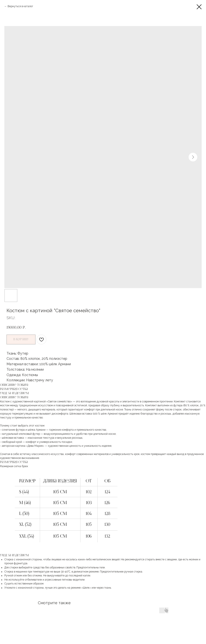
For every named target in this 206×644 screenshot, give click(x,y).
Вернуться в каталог (20, 6)
